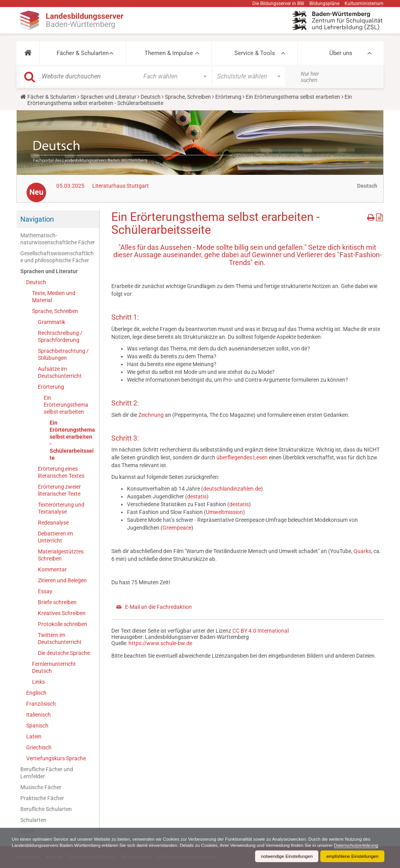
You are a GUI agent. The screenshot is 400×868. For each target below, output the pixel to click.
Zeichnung (152, 415)
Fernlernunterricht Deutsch (54, 667)
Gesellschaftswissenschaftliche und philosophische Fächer (57, 257)
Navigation (37, 219)
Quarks (362, 551)
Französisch (41, 704)
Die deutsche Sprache (64, 653)
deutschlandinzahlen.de (232, 489)
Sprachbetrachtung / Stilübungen (63, 354)
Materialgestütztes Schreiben (61, 555)
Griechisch (39, 747)
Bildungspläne (324, 4)
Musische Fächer (41, 787)
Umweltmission (224, 512)
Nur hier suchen (310, 77)
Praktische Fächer (42, 798)
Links (38, 682)
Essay (45, 591)
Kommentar (52, 569)
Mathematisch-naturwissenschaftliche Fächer (58, 239)
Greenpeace (177, 528)
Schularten (33, 820)
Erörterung (228, 97)
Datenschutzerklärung (35, 845)
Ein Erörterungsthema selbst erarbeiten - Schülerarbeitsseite (72, 440)
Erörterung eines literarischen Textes (61, 472)
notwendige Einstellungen (284, 856)
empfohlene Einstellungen (352, 856)
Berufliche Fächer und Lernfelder (47, 773)
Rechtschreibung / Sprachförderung (60, 336)
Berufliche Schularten (46, 809)
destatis (197, 496)
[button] (28, 53)
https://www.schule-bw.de (160, 643)
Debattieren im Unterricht (55, 537)
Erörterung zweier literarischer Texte (59, 490)
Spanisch (37, 726)
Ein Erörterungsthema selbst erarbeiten (293, 97)
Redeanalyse (53, 523)
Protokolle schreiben (62, 624)
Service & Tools (255, 53)
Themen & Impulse (169, 53)
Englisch (36, 693)
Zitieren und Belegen (62, 580)
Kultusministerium (364, 4)
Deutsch (151, 97)
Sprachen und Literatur (108, 97)
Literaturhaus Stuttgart (121, 186)
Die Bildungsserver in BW (278, 4)
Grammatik (52, 322)
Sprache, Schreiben (188, 97)
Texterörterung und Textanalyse (61, 508)
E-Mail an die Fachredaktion (158, 607)
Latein (34, 736)
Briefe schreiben (57, 602)
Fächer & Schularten (83, 53)
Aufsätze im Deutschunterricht (60, 372)
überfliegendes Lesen (243, 457)
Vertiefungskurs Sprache (56, 758)
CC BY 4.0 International (261, 631)
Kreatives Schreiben (62, 613)
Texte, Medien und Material (54, 297)
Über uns (341, 53)
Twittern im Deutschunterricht (60, 639)
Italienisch (38, 715)
